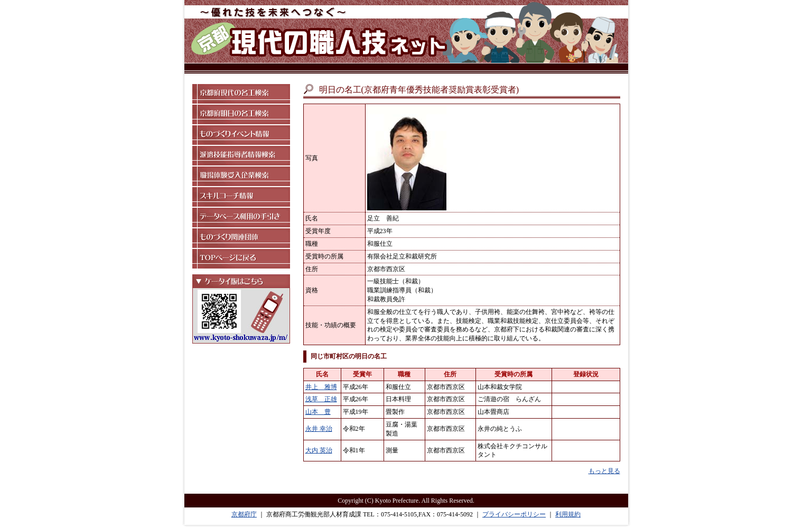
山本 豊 (318, 412)
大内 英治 (319, 450)
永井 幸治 (319, 429)
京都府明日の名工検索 (241, 114)
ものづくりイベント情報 (241, 135)
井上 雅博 (321, 387)
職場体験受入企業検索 (241, 176)
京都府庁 (244, 514)
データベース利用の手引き (241, 218)
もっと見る (604, 471)
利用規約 (568, 514)
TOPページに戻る (241, 259)
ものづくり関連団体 (241, 238)
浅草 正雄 (321, 399)
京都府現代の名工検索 (241, 94)
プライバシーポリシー (514, 514)
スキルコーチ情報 (241, 197)
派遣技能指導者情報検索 (241, 156)
